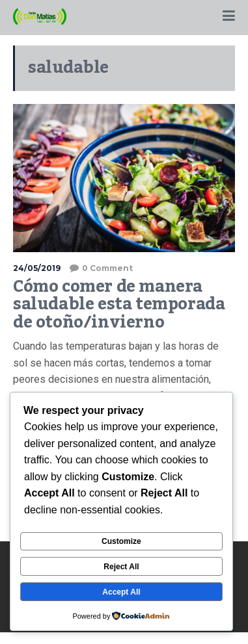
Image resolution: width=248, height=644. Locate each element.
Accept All (121, 592)
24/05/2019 (37, 268)
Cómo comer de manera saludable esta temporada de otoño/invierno (119, 304)
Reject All (121, 567)
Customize (121, 541)
